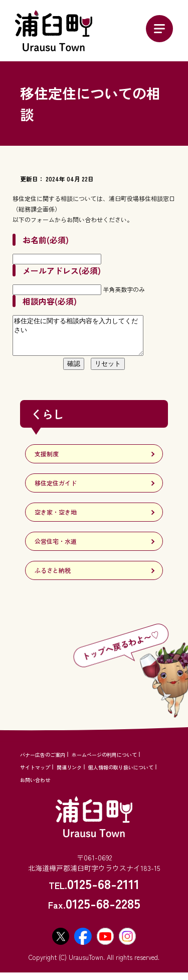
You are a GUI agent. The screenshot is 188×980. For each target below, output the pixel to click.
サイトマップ (35, 775)
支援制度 (47, 461)
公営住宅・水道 (56, 549)
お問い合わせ (35, 787)
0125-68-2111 (103, 891)
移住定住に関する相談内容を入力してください (85, 339)
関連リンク (69, 775)
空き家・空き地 (56, 519)
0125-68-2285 (103, 910)
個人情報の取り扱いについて (121, 775)
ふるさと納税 (53, 578)
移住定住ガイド (56, 490)
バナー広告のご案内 (43, 762)
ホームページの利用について (104, 762)
